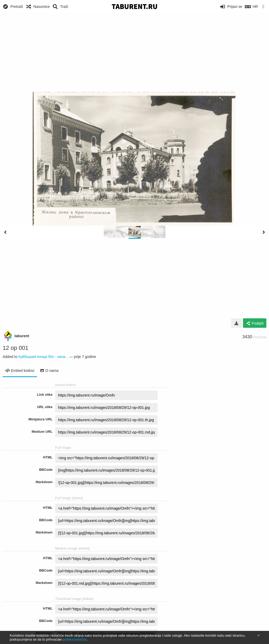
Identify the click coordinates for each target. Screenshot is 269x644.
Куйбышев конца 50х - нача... (43, 357)
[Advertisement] (134, 52)
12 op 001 (15, 348)
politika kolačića (75, 639)
